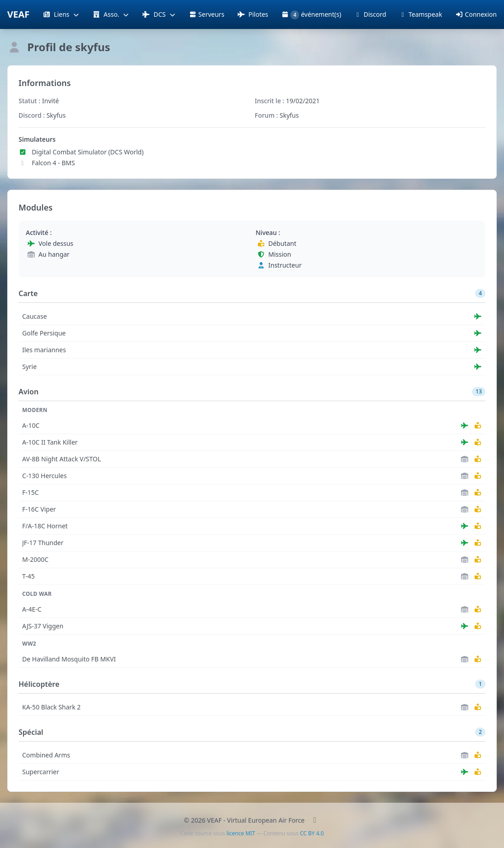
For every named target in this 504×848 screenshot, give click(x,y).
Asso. (111, 14)
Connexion (476, 14)
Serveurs (207, 14)
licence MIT (241, 833)
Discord (370, 14)
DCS (159, 14)
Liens (61, 14)
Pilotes (253, 14)
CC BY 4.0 (312, 833)
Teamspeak (421, 14)
